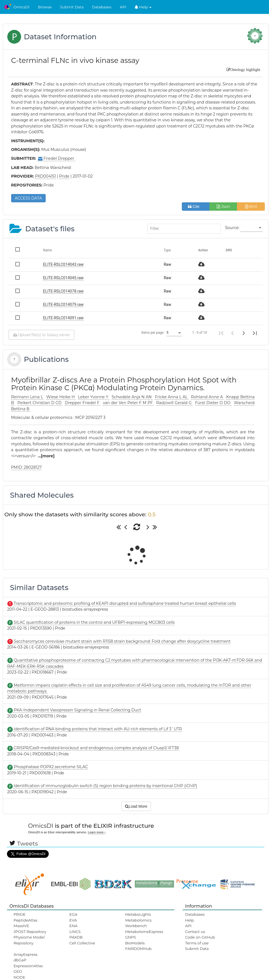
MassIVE (21, 926)
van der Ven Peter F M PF (128, 403)
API (123, 7)
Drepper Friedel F (83, 403)
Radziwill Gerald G (174, 403)
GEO (18, 971)
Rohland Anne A (208, 397)
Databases (102, 7)
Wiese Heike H (61, 397)
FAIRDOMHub (138, 949)
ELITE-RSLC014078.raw (63, 291)
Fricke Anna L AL (172, 397)
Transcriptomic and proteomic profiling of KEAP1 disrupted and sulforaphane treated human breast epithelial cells (124, 603)
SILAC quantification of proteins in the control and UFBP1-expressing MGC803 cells (94, 622)
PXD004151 (45, 176)
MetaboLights (138, 914)
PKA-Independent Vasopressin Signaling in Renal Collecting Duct (77, 710)
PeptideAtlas (25, 920)
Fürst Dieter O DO (213, 403)
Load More (136, 806)
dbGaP (20, 960)
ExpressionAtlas (28, 966)
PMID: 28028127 (26, 467)
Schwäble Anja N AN (132, 397)
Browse (45, 7)
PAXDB (76, 937)
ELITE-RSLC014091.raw (63, 318)
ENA (73, 926)
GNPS (130, 937)
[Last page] (255, 333)
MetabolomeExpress (144, 932)
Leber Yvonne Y (94, 397)
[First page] (221, 333)
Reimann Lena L (28, 397)
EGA (73, 914)
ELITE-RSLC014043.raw (63, 264)
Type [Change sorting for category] (167, 250)
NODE (19, 977)
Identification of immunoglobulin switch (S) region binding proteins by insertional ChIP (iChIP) (105, 786)
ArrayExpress (26, 954)
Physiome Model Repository (29, 940)
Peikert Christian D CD (40, 403)
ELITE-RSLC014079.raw (63, 304)
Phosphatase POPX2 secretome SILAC (50, 767)
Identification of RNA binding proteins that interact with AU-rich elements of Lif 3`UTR (97, 729)
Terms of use (197, 943)
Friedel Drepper (56, 159)
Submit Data (72, 7)
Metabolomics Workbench (138, 923)
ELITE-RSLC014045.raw (63, 278)
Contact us (195, 932)
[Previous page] (233, 333)
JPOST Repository (30, 932)
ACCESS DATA (28, 198)
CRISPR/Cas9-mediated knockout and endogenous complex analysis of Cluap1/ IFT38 (96, 748)
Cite (196, 207)
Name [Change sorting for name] (47, 250)
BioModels (135, 943)
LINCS (75, 932)
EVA (73, 920)
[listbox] (251, 228)
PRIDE (20, 914)
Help (143, 7)
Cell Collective (82, 943)
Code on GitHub (200, 937)
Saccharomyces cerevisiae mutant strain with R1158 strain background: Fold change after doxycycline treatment (122, 641)
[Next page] (244, 333)
